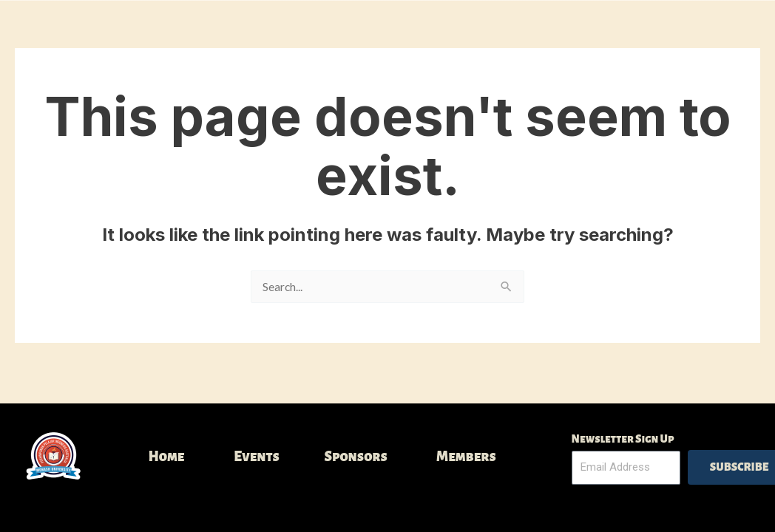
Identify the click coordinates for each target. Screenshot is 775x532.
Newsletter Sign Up (623, 439)
